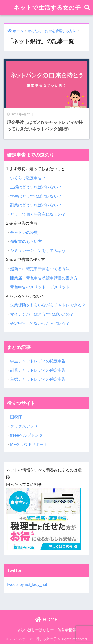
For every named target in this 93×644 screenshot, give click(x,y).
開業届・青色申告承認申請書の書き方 (44, 278)
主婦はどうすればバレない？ (36, 187)
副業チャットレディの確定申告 (38, 370)
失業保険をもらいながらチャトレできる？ (48, 305)
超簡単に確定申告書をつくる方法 (40, 269)
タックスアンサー (26, 426)
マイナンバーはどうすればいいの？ (42, 314)
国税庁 (16, 417)
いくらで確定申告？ (28, 178)
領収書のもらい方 (26, 241)
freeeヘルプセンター (29, 435)
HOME (46, 619)
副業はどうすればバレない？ (36, 205)
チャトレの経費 (24, 232)
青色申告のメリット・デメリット (40, 287)
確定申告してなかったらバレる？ (40, 323)
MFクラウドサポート (29, 444)
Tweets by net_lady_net (27, 584)
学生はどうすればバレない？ (36, 196)
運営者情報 (67, 630)
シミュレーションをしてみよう (38, 251)
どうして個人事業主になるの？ (38, 214)
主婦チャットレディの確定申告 (38, 379)
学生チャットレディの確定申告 (38, 361)
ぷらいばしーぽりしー (35, 630)
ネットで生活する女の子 (47, 8)
